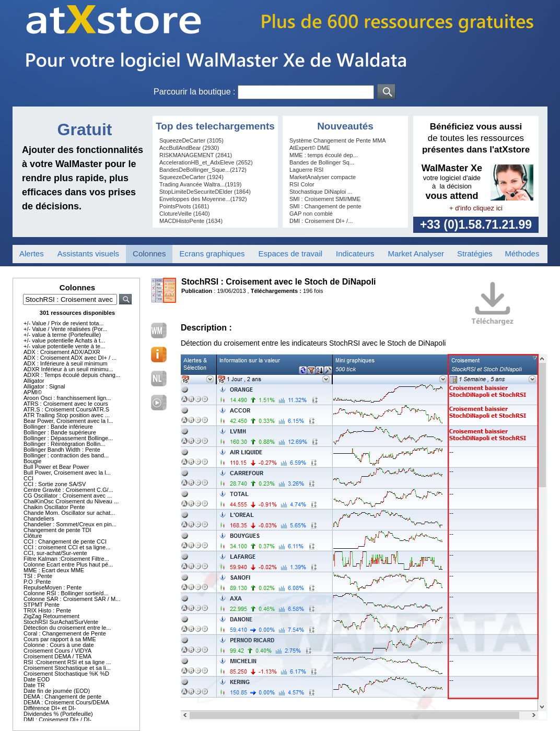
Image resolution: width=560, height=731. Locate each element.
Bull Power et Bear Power (56, 467)
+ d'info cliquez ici (476, 208)
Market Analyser (416, 254)
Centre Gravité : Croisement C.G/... (68, 490)
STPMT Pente (42, 605)
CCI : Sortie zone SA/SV (55, 484)
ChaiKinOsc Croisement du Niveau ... (71, 501)
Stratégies (475, 254)
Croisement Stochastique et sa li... (67, 668)
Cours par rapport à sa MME (60, 639)
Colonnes (149, 254)
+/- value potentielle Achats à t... (64, 340)
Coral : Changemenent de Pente (65, 633)
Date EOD (37, 679)
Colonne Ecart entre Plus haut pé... (68, 564)
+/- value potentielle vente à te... (64, 346)
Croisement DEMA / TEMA (57, 656)
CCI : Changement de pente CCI (65, 541)
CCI (28, 478)
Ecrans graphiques (212, 254)
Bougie (32, 461)
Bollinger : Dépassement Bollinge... (68, 438)
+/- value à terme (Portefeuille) (62, 335)
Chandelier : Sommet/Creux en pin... (70, 524)
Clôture (33, 536)
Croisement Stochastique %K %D (66, 674)
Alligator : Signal (44, 386)
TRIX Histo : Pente (47, 610)
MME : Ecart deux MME (54, 570)
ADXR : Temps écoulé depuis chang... (72, 375)
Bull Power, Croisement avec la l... (67, 473)
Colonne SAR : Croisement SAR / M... (72, 599)
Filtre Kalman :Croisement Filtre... (66, 559)
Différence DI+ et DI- (50, 708)
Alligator (34, 381)
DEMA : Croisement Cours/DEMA (66, 702)
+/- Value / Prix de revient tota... (64, 323)
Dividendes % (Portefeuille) (58, 714)
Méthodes (522, 254)
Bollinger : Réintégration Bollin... (65, 444)
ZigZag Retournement (51, 616)
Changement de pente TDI (57, 530)
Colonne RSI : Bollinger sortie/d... (66, 593)
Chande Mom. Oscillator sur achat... (69, 513)
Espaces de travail (291, 254)
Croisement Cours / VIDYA (57, 651)
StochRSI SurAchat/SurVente (61, 622)
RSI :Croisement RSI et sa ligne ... (67, 662)
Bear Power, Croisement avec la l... (68, 421)
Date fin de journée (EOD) (57, 691)
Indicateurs (355, 254)
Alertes (32, 254)
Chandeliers (39, 518)
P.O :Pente (37, 582)
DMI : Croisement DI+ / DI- (57, 720)
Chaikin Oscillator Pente (54, 507)
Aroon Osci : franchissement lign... (67, 398)
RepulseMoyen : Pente (52, 587)
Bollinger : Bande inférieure (58, 427)
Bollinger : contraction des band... (66, 455)
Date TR (34, 685)
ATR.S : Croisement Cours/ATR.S (66, 409)
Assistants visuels (88, 254)
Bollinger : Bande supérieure (60, 432)
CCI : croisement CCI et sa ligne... (67, 547)
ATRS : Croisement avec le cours (66, 404)
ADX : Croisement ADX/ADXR (62, 352)
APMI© (33, 392)
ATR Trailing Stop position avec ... (67, 415)
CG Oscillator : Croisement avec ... (68, 496)
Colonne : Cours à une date (59, 645)
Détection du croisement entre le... (67, 628)
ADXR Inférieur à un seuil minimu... (68, 369)
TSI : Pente (38, 576)
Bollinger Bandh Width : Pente (62, 450)
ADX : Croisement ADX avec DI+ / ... (70, 358)
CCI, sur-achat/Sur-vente (55, 553)
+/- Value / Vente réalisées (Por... (65, 329)
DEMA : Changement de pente (62, 697)
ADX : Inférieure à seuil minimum (66, 363)
